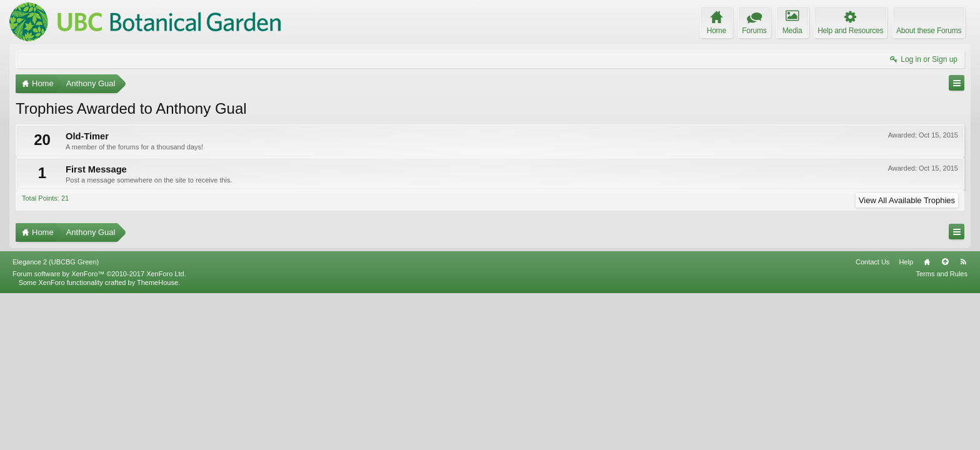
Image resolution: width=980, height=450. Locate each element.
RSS (963, 418)
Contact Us (872, 418)
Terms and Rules (942, 430)
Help (906, 418)
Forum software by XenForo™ (99, 430)
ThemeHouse (157, 439)
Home (927, 418)
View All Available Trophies (907, 200)
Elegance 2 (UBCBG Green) (56, 418)
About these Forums (929, 31)
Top (945, 418)
